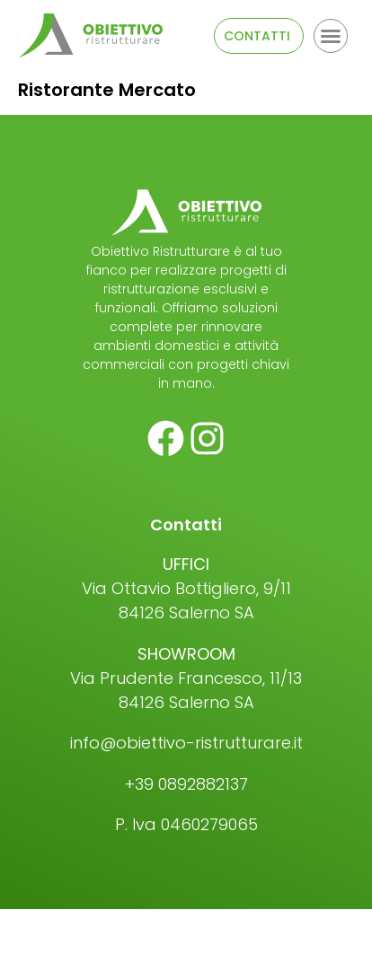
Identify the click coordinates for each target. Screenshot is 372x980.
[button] (331, 36)
